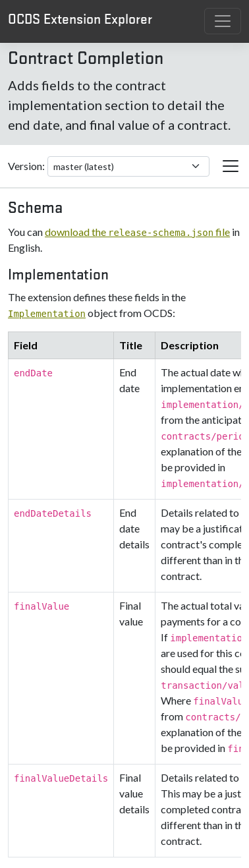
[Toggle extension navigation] (231, 166)
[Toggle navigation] (223, 21)
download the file (137, 232)
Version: (26, 166)
